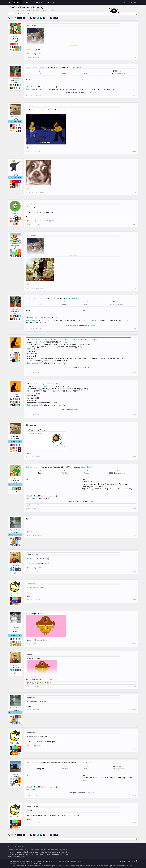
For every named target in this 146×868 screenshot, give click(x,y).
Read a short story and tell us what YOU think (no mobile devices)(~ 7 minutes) (61, 339)
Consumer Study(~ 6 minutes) (43, 384)
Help (128, 861)
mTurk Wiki (38, 2)
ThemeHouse (37, 863)
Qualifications (30, 89)
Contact (64, 342)
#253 (134, 571)
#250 (134, 457)
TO (28, 347)
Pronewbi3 (30, 151)
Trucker (15, 774)
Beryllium (122, 861)
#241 (134, 57)
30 (51, 18)
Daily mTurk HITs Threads (24, 10)
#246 (134, 288)
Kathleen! (15, 350)
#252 (134, 535)
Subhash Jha (30, 298)
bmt (15, 478)
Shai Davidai (41, 342)
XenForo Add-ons (48, 861)
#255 (134, 644)
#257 (134, 710)
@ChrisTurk (33, 559)
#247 (134, 328)
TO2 (28, 349)
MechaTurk (15, 214)
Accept (96, 339)
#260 (134, 823)
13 (38, 18)
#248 (134, 373)
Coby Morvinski (42, 386)
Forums (17, 2)
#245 (134, 224)
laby (27, 644)
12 (34, 18)
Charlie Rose (15, 79)
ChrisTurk (15, 565)
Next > (56, 18)
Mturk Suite (81, 367)
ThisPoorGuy (43, 10)
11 (31, 18)
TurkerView (93, 92)
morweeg (15, 36)
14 (41, 18)
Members (27, 2)
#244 (134, 192)
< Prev (20, 18)
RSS (137, 861)
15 (44, 18)
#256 (134, 687)
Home (10, 2)
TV (28, 344)
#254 (134, 600)
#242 (134, 95)
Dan (27, 467)
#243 (134, 151)
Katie (28, 763)
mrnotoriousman (15, 173)
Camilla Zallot (31, 67)
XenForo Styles (59, 861)
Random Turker (15, 530)
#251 (134, 509)
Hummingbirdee (15, 246)
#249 (134, 415)
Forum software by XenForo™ (25, 861)
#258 (134, 749)
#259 (134, 795)
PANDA (78, 67)
